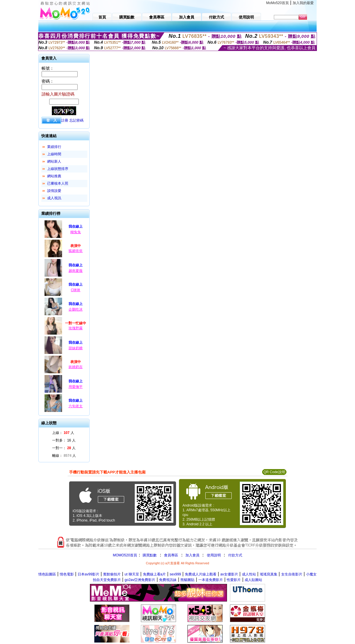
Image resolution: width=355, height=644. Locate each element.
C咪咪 (76, 290)
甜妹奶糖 (76, 348)
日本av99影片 (88, 574)
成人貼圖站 (253, 580)
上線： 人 (63, 433)
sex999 (175, 574)
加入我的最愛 (303, 3)
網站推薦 (54, 176)
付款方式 (235, 555)
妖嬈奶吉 (76, 367)
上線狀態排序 (58, 169)
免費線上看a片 (155, 574)
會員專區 (171, 555)
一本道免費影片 (211, 580)
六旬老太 (76, 406)
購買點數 (149, 555)
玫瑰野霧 (76, 328)
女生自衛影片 (292, 574)
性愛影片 (234, 580)
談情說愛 (54, 191)
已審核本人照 (58, 183)
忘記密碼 (76, 120)
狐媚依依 (76, 251)
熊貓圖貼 (187, 580)
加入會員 (192, 555)
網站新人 (54, 161)
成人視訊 (54, 198)
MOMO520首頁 (125, 555)
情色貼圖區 (47, 574)
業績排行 (54, 147)
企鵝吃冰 (76, 309)
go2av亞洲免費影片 (140, 580)
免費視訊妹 (168, 580)
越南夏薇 (76, 271)
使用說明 (214, 555)
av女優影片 (229, 574)
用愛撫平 (76, 387)
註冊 (65, 120)
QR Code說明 (274, 472)
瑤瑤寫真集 (269, 574)
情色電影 (67, 574)
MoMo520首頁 (278, 3)
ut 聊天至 (132, 574)
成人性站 (249, 574)
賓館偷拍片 (112, 574)
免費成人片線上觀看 (201, 574)
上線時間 (54, 154)
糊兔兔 (76, 232)
